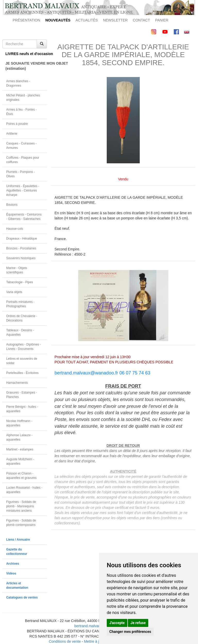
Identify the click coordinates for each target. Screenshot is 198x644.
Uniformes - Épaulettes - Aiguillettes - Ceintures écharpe (23, 190)
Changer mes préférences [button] (130, 632)
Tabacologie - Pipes (20, 282)
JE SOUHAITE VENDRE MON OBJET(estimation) (26, 66)
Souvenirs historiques (21, 258)
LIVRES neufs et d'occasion (26, 54)
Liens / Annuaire (18, 540)
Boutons (12, 205)
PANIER (162, 20)
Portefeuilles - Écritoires (22, 373)
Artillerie (12, 134)
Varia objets (14, 292)
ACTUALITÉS (87, 20)
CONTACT (141, 20)
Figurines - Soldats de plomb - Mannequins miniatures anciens (21, 506)
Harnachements (17, 383)
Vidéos (11, 573)
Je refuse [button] (138, 623)
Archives (13, 564)
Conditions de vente (65, 641)
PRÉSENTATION (26, 20)
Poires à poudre (17, 124)
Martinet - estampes (20, 449)
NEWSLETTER (115, 20)
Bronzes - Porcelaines (21, 248)
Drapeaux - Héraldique (22, 239)
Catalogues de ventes (22, 597)
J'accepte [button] (117, 623)
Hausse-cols (15, 229)
